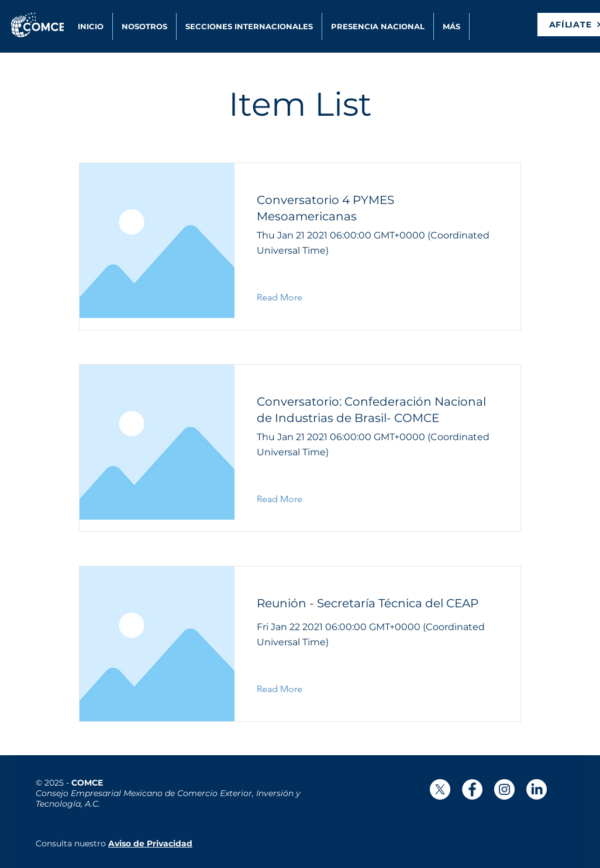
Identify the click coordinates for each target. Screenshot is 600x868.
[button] (451, 26)
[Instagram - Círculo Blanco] (504, 789)
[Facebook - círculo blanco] (472, 789)
